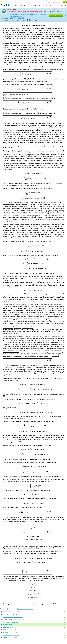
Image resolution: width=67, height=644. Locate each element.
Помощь (3, 642)
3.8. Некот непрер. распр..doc (11, 635)
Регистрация (10, 2)
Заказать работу (60, 5)
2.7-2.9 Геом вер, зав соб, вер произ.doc (14, 620)
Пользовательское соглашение (37, 642)
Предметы (24, 5)
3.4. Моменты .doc (8, 625)
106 (64, 625)
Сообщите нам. (42, 11)
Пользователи (35, 5)
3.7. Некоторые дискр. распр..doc (12, 632)
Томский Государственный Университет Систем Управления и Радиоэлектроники (28, 15)
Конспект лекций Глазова (17, 20)
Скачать (56, 15)
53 (64, 612)
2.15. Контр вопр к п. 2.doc (10, 614)
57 (64, 622)
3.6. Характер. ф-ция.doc (10, 630)
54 (64, 627)
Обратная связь (11, 642)
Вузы (16, 5)
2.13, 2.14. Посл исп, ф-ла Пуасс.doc (13, 612)
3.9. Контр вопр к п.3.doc (10, 638)
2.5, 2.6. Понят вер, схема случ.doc (13, 617)
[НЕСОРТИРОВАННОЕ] (16, 18)
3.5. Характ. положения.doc (11, 627)
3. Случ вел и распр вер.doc (11, 622)
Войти (4, 2)
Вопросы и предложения (22, 642)
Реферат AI (47, 5)
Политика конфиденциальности (54, 642)
